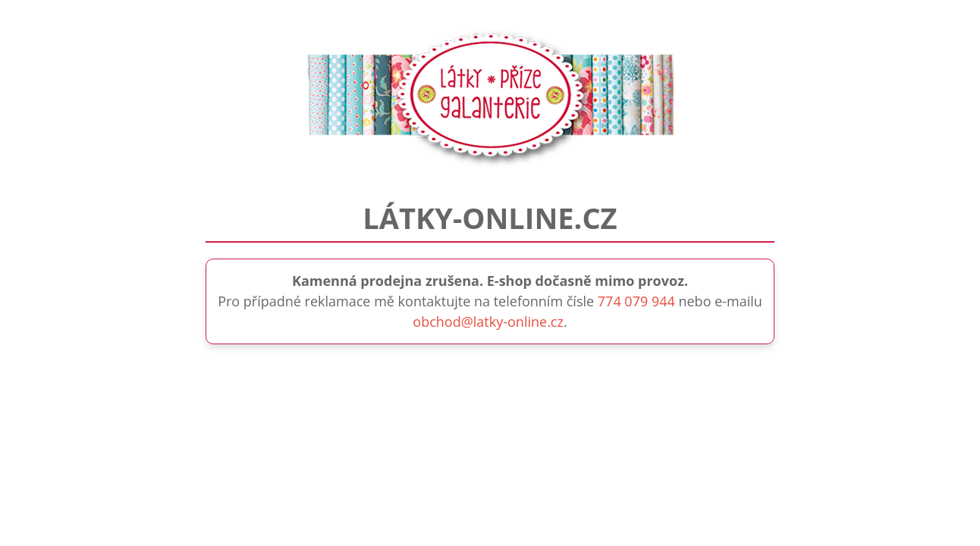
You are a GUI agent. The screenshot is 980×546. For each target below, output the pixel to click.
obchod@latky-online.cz (488, 322)
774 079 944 (636, 301)
